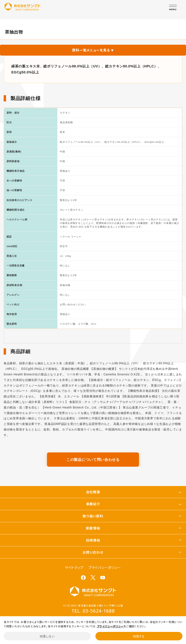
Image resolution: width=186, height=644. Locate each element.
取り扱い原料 (93, 516)
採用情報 (93, 540)
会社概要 (93, 492)
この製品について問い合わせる (93, 460)
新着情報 (93, 528)
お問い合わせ (93, 552)
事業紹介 (93, 504)
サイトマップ (74, 567)
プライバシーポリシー (105, 567)
